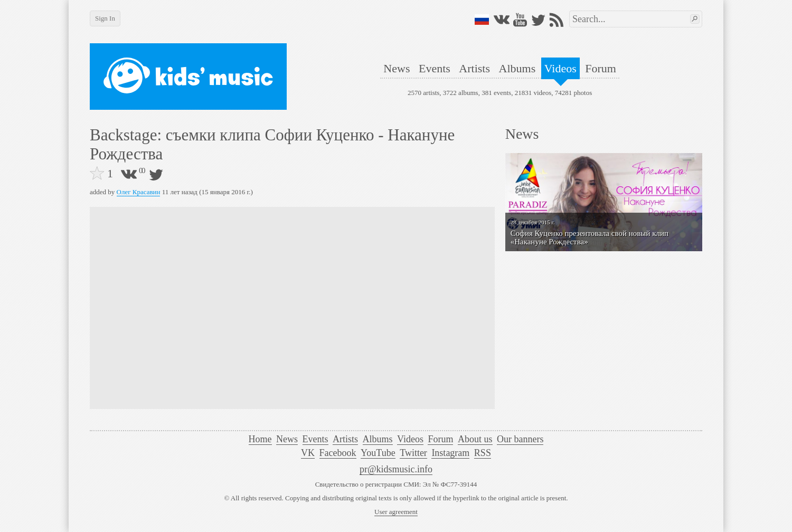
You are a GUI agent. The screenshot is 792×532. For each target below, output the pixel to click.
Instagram (450, 453)
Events (435, 68)
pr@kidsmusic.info (396, 469)
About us (475, 439)
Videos (560, 68)
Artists (474, 68)
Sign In (105, 18)
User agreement (396, 512)
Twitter (413, 453)
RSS (483, 453)
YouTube (378, 453)
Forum (601, 68)
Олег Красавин (139, 192)
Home (260, 439)
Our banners (520, 439)
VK (308, 453)
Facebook (338, 453)
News (397, 68)
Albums (517, 68)
